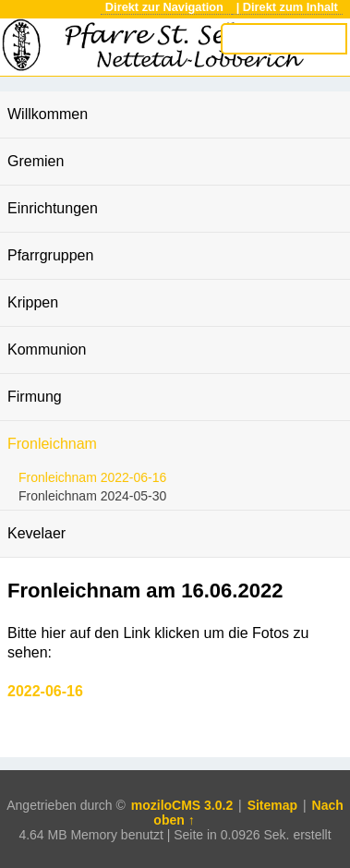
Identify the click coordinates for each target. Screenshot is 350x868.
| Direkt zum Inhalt (287, 7)
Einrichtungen (53, 208)
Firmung (35, 397)
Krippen (33, 302)
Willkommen (48, 114)
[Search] (284, 39)
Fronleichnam (52, 444)
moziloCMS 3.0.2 (182, 805)
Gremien (36, 161)
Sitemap (272, 805)
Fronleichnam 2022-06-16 (92, 477)
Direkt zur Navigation (166, 7)
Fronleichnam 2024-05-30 (92, 496)
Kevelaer (36, 533)
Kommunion (47, 350)
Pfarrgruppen (50, 255)
